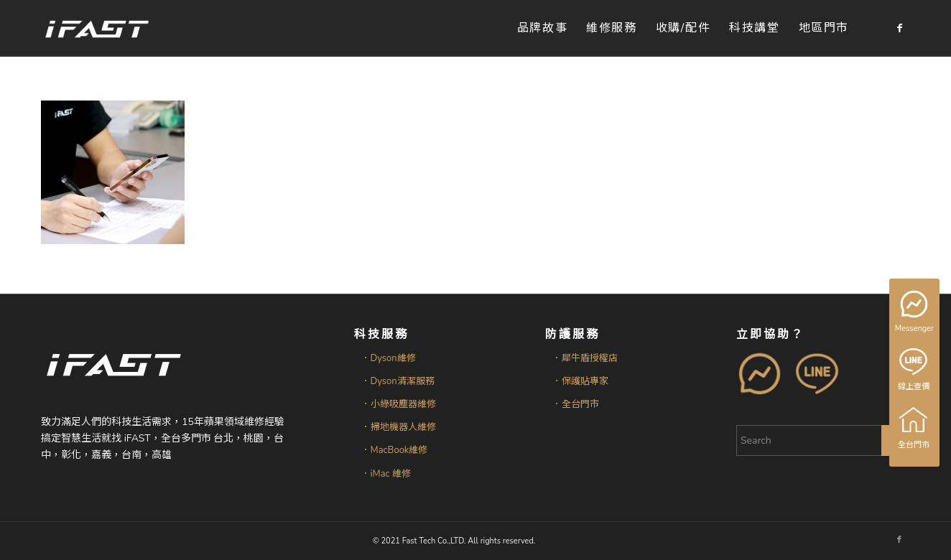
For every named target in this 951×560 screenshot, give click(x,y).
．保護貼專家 (580, 381)
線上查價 (914, 370)
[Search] (823, 440)
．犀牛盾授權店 (585, 358)
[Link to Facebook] (899, 28)
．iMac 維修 (386, 474)
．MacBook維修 (395, 450)
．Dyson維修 (389, 358)
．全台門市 (576, 404)
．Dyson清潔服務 (398, 381)
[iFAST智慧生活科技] (96, 28)
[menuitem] (542, 28)
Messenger (915, 312)
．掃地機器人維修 (399, 427)
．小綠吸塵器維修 (399, 404)
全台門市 (914, 428)
